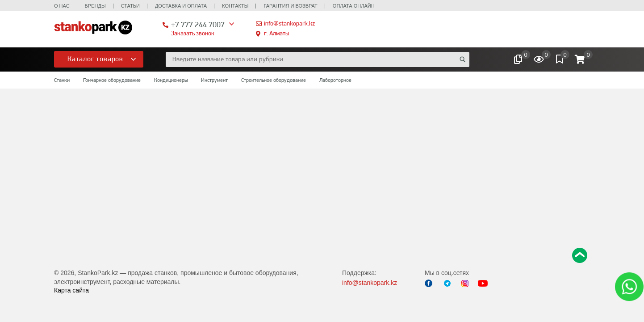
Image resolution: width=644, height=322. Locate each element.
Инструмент (214, 80)
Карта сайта (71, 290)
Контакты (235, 6)
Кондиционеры (171, 80)
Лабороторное (335, 80)
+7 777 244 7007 (198, 24)
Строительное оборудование (274, 80)
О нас (62, 6)
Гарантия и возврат (290, 6)
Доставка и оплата (181, 6)
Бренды (95, 6)
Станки (62, 80)
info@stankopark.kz (289, 23)
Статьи (130, 6)
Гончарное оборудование (112, 80)
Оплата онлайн (354, 6)
